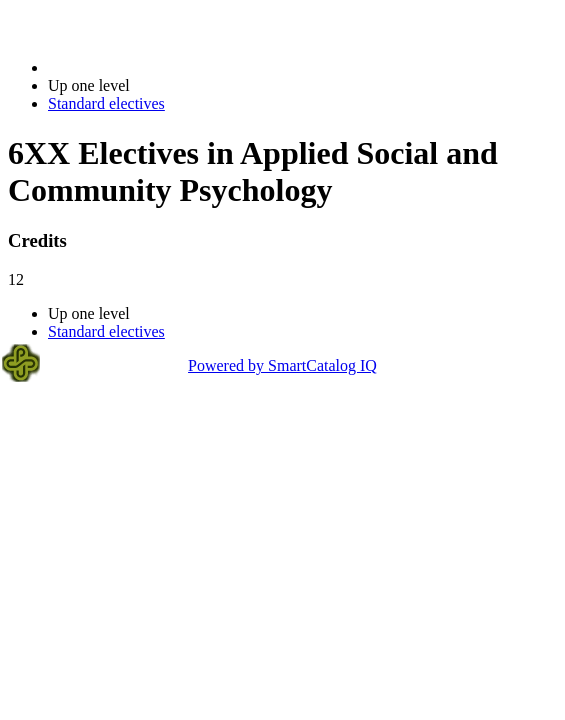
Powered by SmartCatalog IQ (282, 365)
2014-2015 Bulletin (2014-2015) (152, 67)
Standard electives (106, 103)
